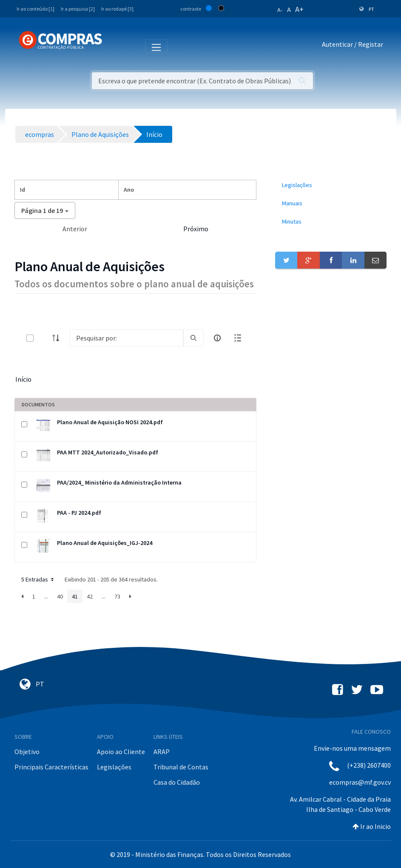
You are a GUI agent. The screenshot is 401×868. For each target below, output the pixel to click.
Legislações (114, 767)
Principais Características (51, 767)
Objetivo (27, 752)
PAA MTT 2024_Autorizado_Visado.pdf (108, 452)
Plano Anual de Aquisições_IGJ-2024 (105, 543)
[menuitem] (331, 185)
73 (117, 596)
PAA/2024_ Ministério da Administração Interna (119, 482)
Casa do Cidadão (177, 782)
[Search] (126, 338)
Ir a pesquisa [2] (78, 9)
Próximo (196, 229)
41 (75, 596)
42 (90, 596)
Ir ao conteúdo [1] (36, 9)
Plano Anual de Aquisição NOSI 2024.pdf (110, 422)
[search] (193, 338)
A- (280, 10)
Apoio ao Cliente (121, 752)
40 (60, 596)
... (46, 596)
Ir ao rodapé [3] (117, 9)
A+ (299, 9)
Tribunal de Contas (181, 767)
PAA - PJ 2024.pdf (79, 513)
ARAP (162, 752)
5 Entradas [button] (38, 579)
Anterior (75, 229)
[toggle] (44, 338)
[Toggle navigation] (114, 46)
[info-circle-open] (217, 338)
